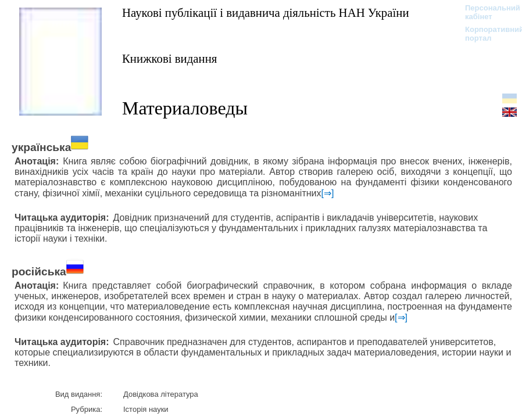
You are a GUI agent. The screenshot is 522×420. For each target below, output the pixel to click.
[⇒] (328, 193)
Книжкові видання (169, 58)
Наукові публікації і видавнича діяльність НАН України (266, 12)
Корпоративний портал (487, 34)
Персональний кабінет (487, 12)
